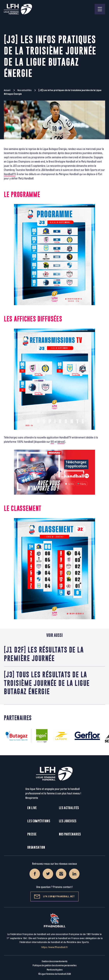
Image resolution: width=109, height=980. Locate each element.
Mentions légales (55, 970)
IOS (52, 442)
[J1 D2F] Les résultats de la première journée (44, 654)
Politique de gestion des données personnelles (54, 965)
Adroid (61, 442)
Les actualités (69, 808)
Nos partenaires (70, 834)
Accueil (7, 90)
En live (32, 808)
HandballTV (10, 174)
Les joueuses (68, 821)
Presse (32, 834)
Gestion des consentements (54, 961)
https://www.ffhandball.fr (55, 947)
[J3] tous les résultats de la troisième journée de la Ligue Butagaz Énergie (47, 683)
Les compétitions (39, 821)
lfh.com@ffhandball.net (54, 896)
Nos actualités (24, 90)
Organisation (36, 847)
